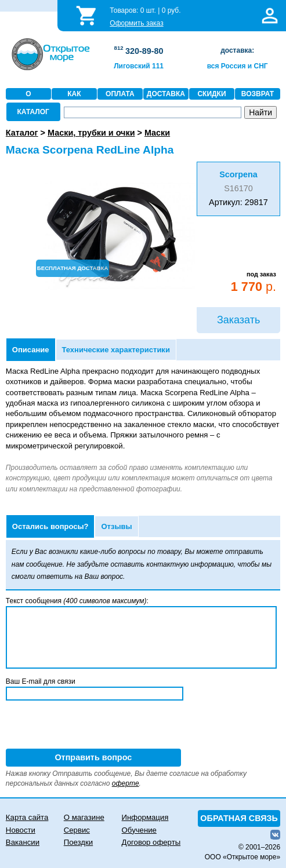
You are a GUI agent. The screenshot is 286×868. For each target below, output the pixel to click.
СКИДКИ (211, 94)
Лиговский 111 (139, 66)
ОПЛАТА (120, 94)
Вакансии (23, 842)
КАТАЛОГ (33, 112)
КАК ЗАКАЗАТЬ (74, 100)
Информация (145, 817)
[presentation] (94, 726)
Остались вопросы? (50, 526)
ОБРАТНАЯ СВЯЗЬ (239, 818)
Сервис (77, 830)
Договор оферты (151, 842)
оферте (126, 783)
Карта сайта (27, 817)
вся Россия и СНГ (238, 66)
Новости (21, 830)
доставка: (237, 50)
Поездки (78, 842)
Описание (31, 350)
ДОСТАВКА (166, 94)
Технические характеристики (116, 350)
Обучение (139, 830)
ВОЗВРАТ (258, 94)
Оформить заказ (136, 23)
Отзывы (116, 526)
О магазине (84, 817)
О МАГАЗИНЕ (28, 100)
